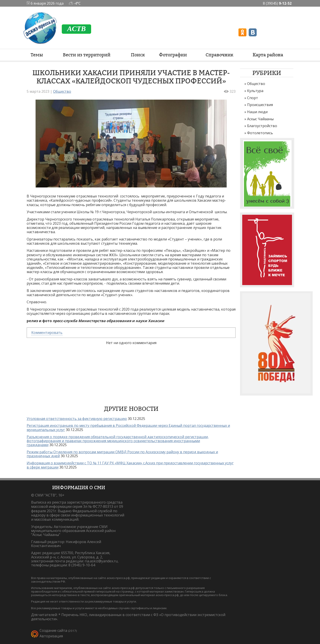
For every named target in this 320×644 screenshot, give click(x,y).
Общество (256, 84)
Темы (37, 55)
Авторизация (51, 636)
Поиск (138, 55)
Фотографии (173, 55)
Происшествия (260, 105)
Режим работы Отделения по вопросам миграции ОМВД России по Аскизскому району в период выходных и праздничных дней (122, 454)
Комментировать (47, 333)
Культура (255, 91)
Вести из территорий (87, 55)
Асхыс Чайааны (260, 119)
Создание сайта (53, 630)
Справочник (219, 55)
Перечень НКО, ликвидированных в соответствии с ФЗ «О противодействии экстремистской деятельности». (128, 617)
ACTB (76, 29)
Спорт (253, 98)
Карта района (268, 55)
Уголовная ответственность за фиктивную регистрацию (77, 419)
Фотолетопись (260, 133)
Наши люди (257, 112)
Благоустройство (262, 126)
